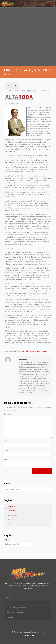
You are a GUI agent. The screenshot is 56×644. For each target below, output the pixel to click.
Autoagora (31, 90)
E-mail (7, 450)
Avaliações (12, 506)
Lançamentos (13, 515)
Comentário (9, 414)
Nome (7, 441)
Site (5, 460)
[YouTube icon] (25, 635)
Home (9, 603)
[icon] (33, 635)
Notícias (11, 519)
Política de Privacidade (15, 613)
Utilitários (11, 524)
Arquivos (7, 540)
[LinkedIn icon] (28, 635)
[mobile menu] (53, 4)
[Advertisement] (28, 37)
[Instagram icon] (31, 635)
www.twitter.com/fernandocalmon (35, 351)
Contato (10, 617)
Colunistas (12, 511)
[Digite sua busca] (28, 489)
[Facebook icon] (23, 635)
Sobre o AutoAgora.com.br (16, 608)
